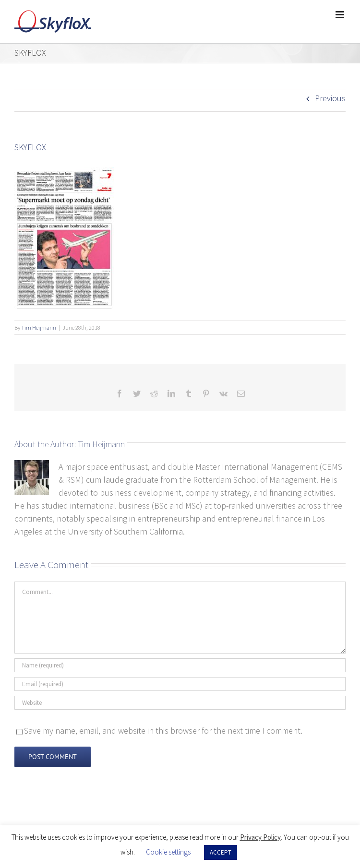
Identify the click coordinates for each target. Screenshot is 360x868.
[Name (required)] (180, 665)
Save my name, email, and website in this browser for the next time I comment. (163, 731)
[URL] (180, 703)
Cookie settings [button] (168, 852)
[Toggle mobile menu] (341, 15)
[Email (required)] (180, 684)
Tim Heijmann (39, 327)
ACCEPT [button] (221, 852)
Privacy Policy (260, 837)
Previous (330, 98)
